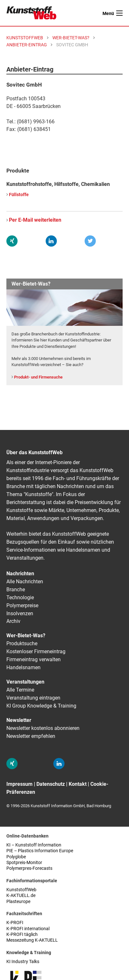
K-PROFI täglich (22, 934)
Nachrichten (20, 574)
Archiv (13, 621)
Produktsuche (22, 643)
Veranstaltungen (25, 682)
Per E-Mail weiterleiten (35, 220)
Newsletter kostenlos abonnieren (43, 728)
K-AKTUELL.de (21, 896)
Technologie (20, 597)
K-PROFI (15, 923)
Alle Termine (20, 690)
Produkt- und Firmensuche (38, 377)
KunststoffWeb (21, 890)
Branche (16, 590)
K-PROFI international (28, 929)
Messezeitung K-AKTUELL (32, 940)
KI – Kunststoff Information (34, 845)
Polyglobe (16, 857)
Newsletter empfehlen (31, 736)
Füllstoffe (19, 195)
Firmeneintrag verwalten (34, 659)
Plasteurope (18, 902)
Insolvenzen (20, 613)
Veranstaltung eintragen (33, 698)
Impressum (19, 784)
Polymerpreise (22, 605)
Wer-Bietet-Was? (26, 635)
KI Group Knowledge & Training (41, 706)
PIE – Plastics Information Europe (40, 851)
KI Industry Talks (23, 962)
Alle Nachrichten (25, 582)
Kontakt (78, 784)
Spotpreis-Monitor (24, 863)
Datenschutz (51, 784)
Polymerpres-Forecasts (29, 868)
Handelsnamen (23, 667)
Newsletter (19, 720)
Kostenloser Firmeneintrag (36, 651)
